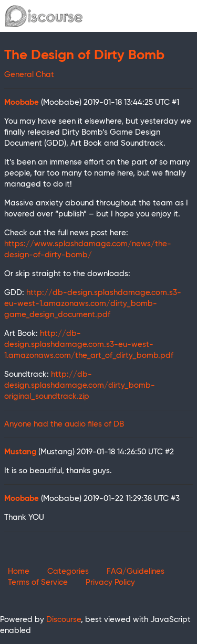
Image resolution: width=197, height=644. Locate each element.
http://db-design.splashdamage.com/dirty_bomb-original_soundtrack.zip (80, 385)
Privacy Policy (110, 582)
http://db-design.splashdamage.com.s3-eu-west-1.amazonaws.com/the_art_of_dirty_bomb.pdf (89, 345)
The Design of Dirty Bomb (84, 56)
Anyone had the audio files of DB (64, 424)
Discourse (64, 620)
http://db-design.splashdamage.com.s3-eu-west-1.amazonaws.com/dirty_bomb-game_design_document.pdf (93, 304)
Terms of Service (38, 582)
